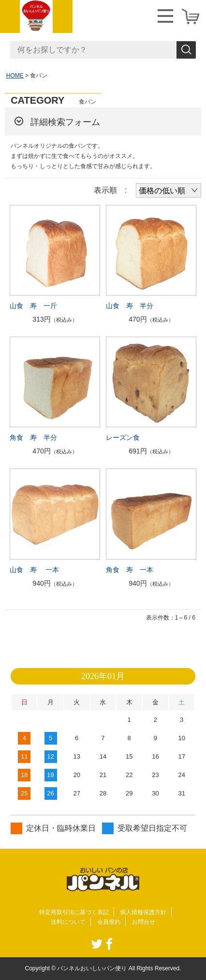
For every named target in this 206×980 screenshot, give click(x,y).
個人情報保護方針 (143, 912)
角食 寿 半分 (33, 437)
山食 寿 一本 (34, 570)
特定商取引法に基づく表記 (74, 912)
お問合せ (144, 922)
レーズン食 (123, 437)
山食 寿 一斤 (33, 306)
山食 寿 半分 (130, 306)
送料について (68, 922)
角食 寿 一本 (130, 570)
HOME (15, 76)
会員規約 (109, 922)
